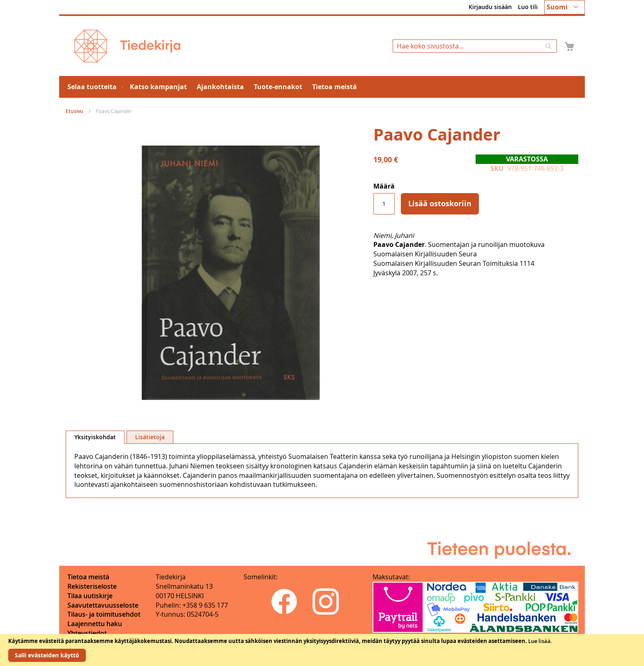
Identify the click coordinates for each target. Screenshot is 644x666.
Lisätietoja (150, 437)
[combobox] (475, 46)
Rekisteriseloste (92, 586)
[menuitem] (94, 87)
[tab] (95, 437)
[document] (322, 650)
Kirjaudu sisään (490, 7)
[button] (565, 7)
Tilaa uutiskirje (90, 596)
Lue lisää (539, 641)
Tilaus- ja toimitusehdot (104, 614)
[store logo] (127, 46)
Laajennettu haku (95, 624)
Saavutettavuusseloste (103, 605)
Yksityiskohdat (95, 437)
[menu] (322, 87)
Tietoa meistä (88, 577)
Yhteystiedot (87, 633)
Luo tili (528, 7)
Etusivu (75, 111)
